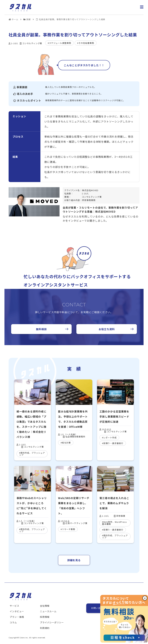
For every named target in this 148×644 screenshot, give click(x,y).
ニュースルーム (48, 611)
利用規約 (45, 628)
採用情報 (45, 617)
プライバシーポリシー (52, 622)
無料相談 (41, 329)
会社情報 (45, 606)
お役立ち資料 (107, 329)
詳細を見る (74, 560)
